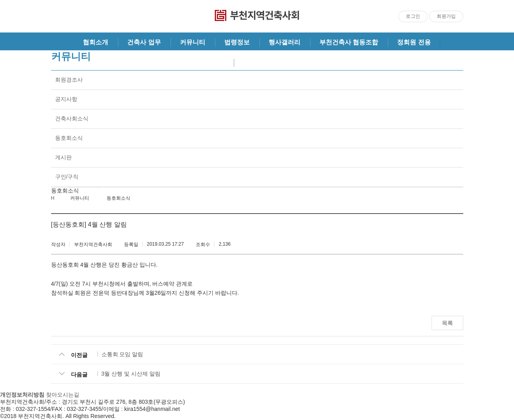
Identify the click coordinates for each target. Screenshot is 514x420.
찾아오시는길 (63, 395)
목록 (447, 323)
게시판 (63, 157)
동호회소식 (69, 138)
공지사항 (66, 99)
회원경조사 (69, 80)
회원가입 (446, 16)
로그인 (413, 16)
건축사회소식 (72, 118)
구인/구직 (67, 177)
